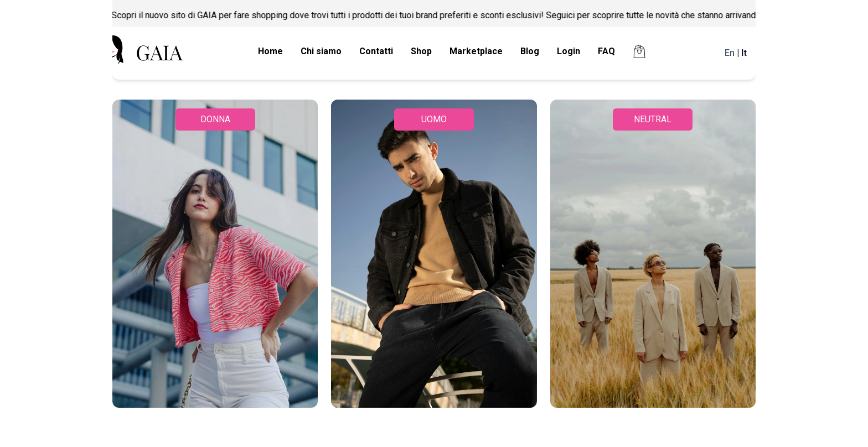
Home (270, 51)
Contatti (376, 51)
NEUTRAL (653, 119)
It (744, 53)
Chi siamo (321, 51)
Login (569, 51)
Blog (530, 51)
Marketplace (476, 51)
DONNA (215, 119)
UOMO (434, 119)
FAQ (606, 51)
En (730, 53)
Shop (421, 51)
